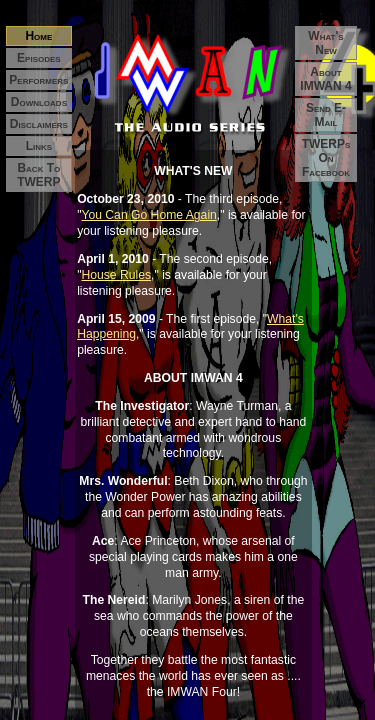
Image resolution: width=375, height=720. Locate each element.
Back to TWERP (38, 175)
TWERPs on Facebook (326, 158)
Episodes (39, 58)
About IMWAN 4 (325, 79)
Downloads (39, 102)
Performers (38, 80)
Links (39, 146)
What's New (325, 43)
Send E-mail (326, 115)
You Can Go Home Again (148, 215)
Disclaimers (39, 124)
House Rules (116, 275)
